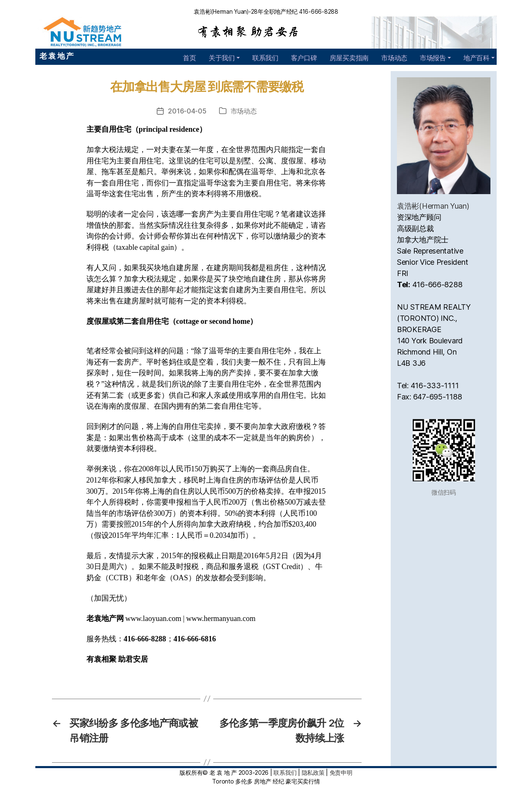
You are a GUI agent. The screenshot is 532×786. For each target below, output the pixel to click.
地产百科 (477, 58)
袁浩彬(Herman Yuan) (433, 206)
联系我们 (265, 58)
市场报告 (433, 58)
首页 (189, 58)
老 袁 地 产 (57, 56)
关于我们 (222, 58)
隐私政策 (313, 772)
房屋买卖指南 (349, 58)
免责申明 (341, 772)
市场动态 (394, 58)
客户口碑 (304, 58)
